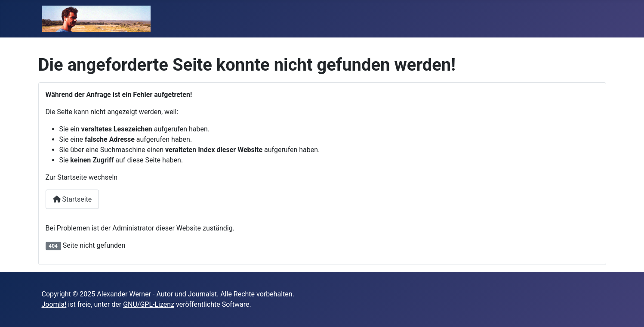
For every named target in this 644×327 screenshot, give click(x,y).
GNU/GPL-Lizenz (149, 304)
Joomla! (54, 304)
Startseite (72, 199)
